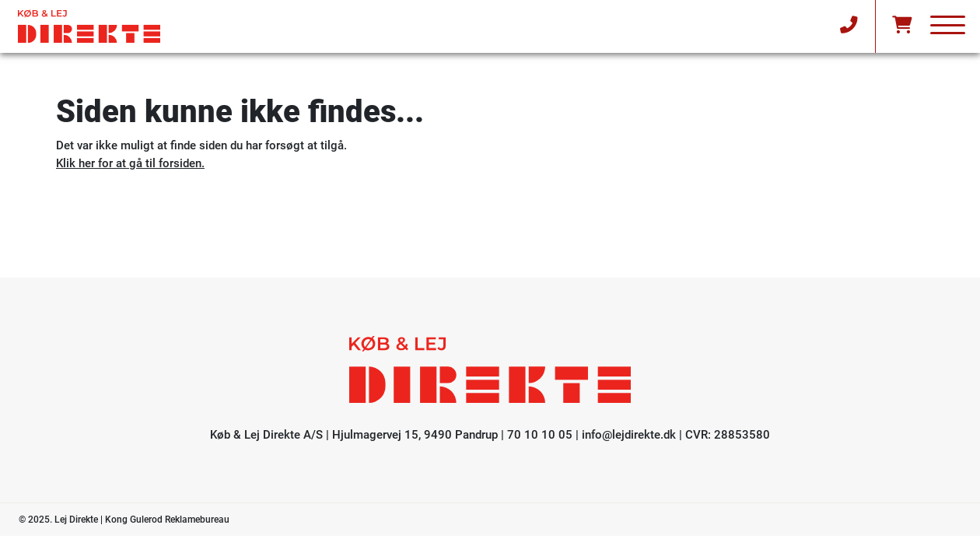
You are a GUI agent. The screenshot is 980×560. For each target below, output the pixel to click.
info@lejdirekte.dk (629, 435)
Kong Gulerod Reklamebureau (167, 520)
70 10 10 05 (540, 435)
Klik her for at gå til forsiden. (130, 163)
